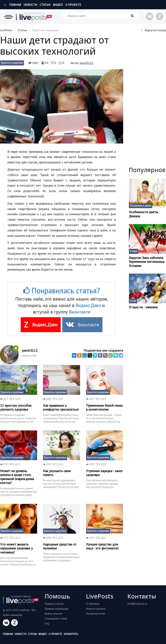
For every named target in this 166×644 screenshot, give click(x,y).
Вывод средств (53, 614)
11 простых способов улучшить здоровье (16, 407)
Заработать (71, 634)
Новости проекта (96, 609)
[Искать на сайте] (100, 16)
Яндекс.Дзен (88, 305)
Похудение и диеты (141, 206)
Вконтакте (80, 312)
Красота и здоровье (12, 63)
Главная (12, 5)
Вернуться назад (153, 30)
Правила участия (54, 604)
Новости (30, 5)
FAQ (47, 624)
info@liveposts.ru (137, 604)
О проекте (73, 5)
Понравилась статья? (62, 290)
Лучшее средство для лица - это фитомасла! (102, 546)
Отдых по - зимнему (143, 307)
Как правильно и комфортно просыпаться (61, 407)
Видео (58, 5)
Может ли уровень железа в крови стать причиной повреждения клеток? (17, 477)
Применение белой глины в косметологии (104, 407)
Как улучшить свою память (57, 473)
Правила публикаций (56, 609)
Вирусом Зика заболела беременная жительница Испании (147, 262)
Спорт (133, 301)
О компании (93, 604)
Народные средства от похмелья (60, 546)
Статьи (45, 5)
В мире (134, 251)
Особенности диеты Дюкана (143, 214)
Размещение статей (56, 619)
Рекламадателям (96, 614)
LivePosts (6, 30)
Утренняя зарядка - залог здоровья (104, 473)
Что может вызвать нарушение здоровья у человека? (16, 548)
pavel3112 (87, 63)
